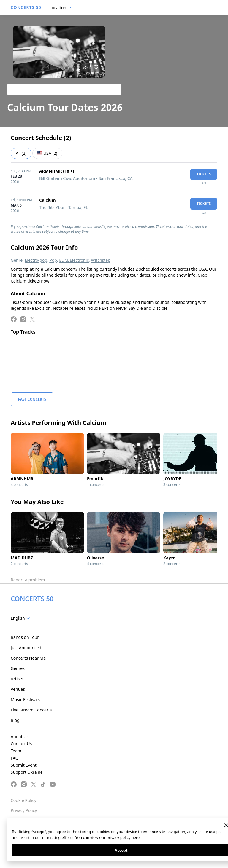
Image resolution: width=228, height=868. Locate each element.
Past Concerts (32, 399)
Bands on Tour (25, 637)
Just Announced (26, 648)
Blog (15, 720)
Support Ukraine (27, 772)
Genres (18, 668)
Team (16, 751)
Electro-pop (36, 260)
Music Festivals (25, 699)
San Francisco (112, 178)
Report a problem (28, 580)
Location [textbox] (58, 8)
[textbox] (22, 618)
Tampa (75, 207)
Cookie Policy (23, 800)
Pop (53, 260)
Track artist (64, 89)
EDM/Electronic (74, 260)
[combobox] (61, 8)
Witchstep (101, 260)
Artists (17, 679)
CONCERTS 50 (26, 7)
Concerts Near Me (28, 658)
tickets (204, 174)
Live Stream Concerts (31, 710)
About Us (20, 737)
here (136, 837)
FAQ (15, 758)
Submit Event (24, 765)
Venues (18, 689)
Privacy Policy (24, 810)
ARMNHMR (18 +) (57, 171)
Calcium (47, 200)
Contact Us (21, 744)
